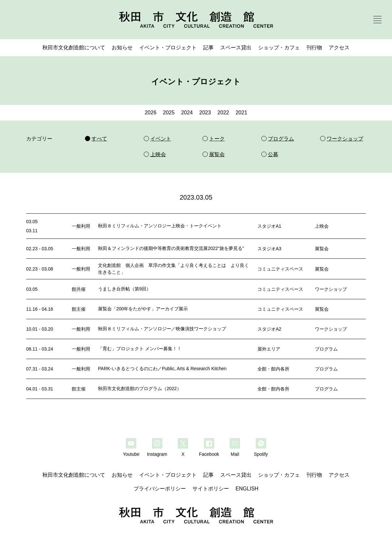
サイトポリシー (211, 489)
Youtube (131, 454)
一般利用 (81, 226)
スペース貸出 (236, 48)
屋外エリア (269, 349)
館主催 (79, 309)
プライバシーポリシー (160, 489)
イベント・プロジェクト (168, 48)
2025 (169, 113)
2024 (187, 113)
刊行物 (314, 48)
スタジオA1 (269, 226)
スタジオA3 (269, 249)
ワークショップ (331, 289)
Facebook (209, 454)
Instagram (157, 454)
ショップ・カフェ (279, 48)
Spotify (261, 454)
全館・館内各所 (273, 369)
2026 (151, 113)
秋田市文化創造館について (74, 48)
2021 (241, 113)
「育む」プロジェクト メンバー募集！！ (140, 349)
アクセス (339, 48)
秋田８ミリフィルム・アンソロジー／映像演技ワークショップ (162, 329)
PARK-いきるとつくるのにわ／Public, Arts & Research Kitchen (162, 369)
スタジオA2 (269, 329)
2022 (223, 113)
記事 (208, 48)
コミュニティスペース (280, 269)
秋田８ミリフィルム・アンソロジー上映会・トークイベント (160, 226)
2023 (205, 113)
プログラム (326, 349)
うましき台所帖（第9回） (124, 289)
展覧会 (322, 249)
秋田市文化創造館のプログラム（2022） (140, 388)
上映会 (322, 226)
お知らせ (122, 48)
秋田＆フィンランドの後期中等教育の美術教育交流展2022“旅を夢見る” (171, 248)
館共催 (79, 289)
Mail (235, 454)
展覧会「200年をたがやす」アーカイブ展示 (143, 309)
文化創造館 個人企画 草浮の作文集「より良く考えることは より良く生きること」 (173, 269)
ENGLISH (247, 489)
